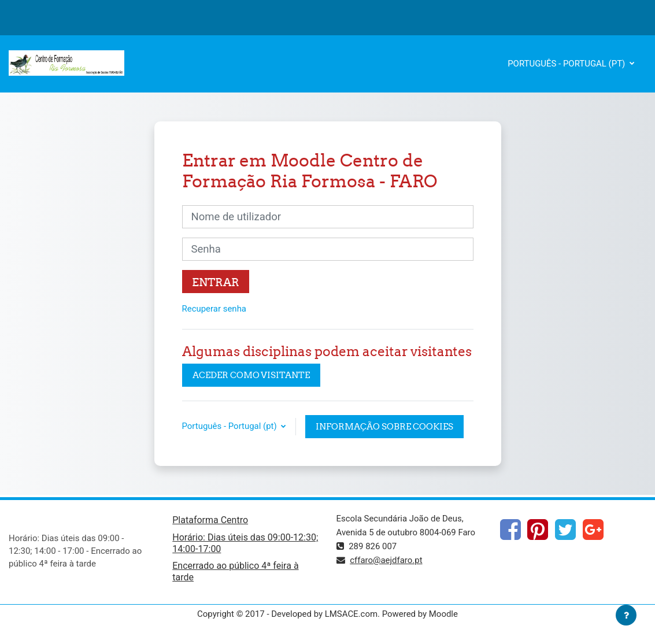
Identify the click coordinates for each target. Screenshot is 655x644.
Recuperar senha (214, 309)
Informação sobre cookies (384, 426)
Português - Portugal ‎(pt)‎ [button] (231, 426)
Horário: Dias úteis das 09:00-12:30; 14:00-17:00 (245, 543)
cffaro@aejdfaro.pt (386, 560)
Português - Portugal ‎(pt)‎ (567, 64)
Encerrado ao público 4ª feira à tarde (235, 571)
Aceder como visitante (251, 375)
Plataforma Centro (210, 520)
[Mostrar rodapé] (626, 615)
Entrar (216, 282)
